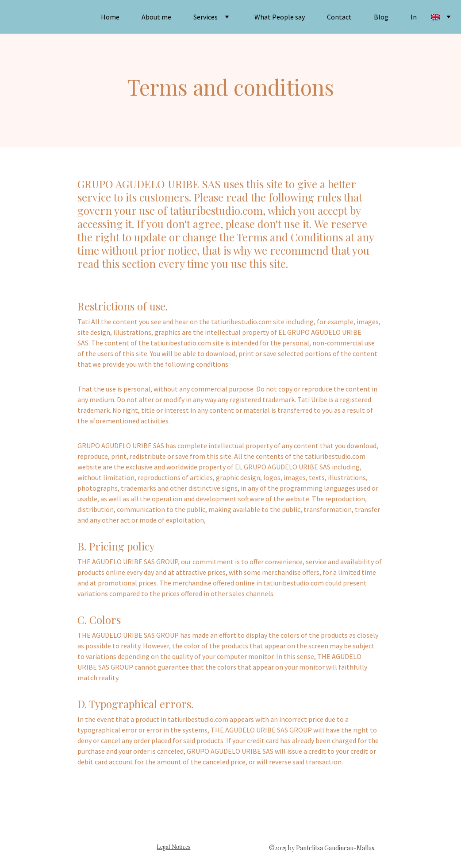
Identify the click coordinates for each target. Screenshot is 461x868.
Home (110, 17)
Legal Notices (173, 848)
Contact (339, 17)
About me (156, 17)
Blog (381, 17)
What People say (280, 17)
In (414, 17)
